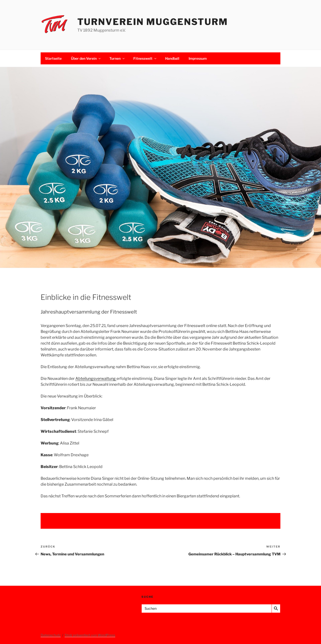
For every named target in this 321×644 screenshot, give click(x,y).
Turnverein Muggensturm (153, 22)
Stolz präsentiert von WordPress (90, 635)
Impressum (198, 58)
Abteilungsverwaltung (96, 379)
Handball (172, 58)
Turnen (117, 58)
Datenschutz (51, 635)
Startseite (53, 58)
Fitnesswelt (145, 58)
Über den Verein (86, 58)
